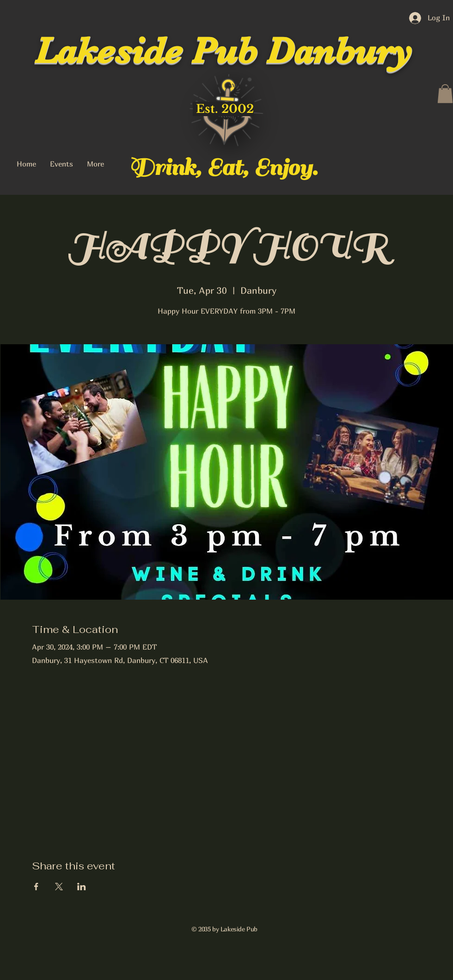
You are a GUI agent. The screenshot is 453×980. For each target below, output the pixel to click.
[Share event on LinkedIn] (82, 887)
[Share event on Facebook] (36, 887)
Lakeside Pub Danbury (223, 51)
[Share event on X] (59, 887)
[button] (445, 94)
